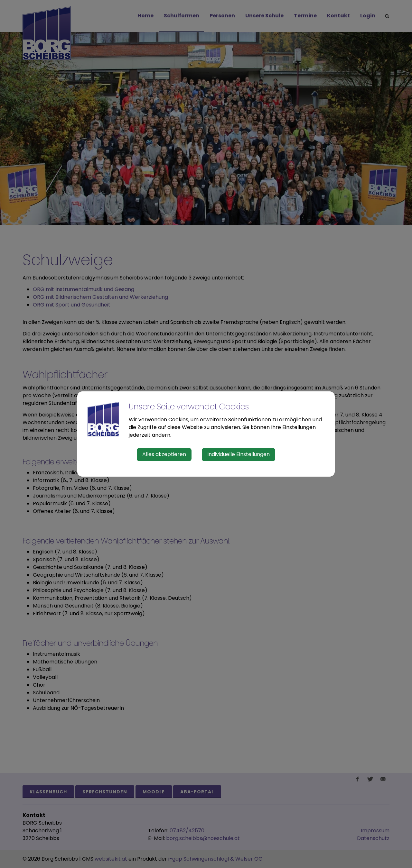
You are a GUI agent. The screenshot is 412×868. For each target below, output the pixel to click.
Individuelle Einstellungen (239, 454)
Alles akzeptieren (164, 454)
